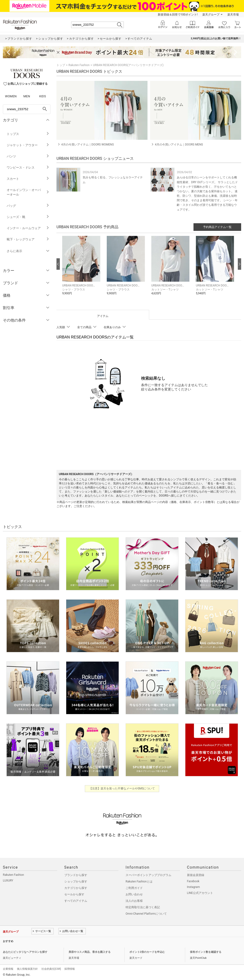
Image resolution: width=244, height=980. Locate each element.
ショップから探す (76, 881)
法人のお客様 (134, 901)
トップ (61, 65)
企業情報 (8, 969)
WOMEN (11, 96)
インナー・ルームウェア (28, 228)
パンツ (28, 156)
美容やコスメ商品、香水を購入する (90, 952)
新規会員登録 (196, 875)
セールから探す (74, 894)
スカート (28, 179)
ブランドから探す (76, 875)
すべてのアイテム (76, 901)
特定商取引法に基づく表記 (143, 907)
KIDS (43, 96)
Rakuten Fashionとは (139, 881)
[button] (82, 269)
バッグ (28, 206)
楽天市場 (233, 15)
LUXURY (8, 881)
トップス (28, 134)
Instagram (193, 887)
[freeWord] (27, 109)
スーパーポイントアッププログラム (148, 875)
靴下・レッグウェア (28, 239)
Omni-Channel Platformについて (146, 914)
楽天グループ (211, 15)
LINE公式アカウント (200, 893)
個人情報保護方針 (27, 969)
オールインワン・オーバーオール (28, 192)
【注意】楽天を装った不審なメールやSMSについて (122, 788)
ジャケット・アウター (28, 145)
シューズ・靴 (28, 217)
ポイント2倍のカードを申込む (147, 952)
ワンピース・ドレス (28, 168)
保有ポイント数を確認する (206, 952)
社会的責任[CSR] (51, 969)
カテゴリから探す (76, 888)
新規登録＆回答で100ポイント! (178, 15)
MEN (27, 96)
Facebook (193, 881)
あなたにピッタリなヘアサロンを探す (25, 952)
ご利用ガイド (134, 888)
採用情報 (70, 969)
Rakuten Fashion (79, 65)
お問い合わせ (134, 894)
